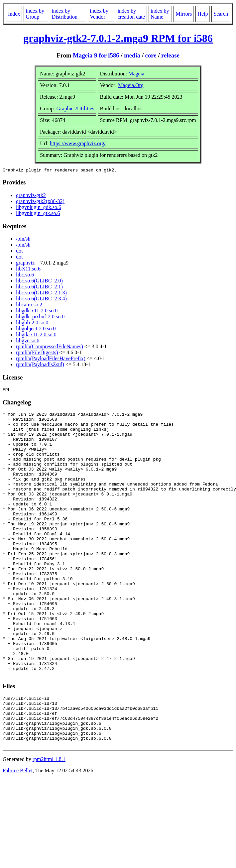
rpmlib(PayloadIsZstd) (40, 365)
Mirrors (184, 14)
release (170, 55)
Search (221, 14)
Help (203, 14)
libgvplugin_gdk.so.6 (39, 208)
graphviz (25, 264)
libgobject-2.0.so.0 (36, 329)
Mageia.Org (131, 85)
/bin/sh (23, 240)
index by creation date (131, 14)
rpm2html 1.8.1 (49, 824)
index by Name (160, 14)
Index (14, 14)
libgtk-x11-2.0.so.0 (36, 335)
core (151, 55)
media (132, 55)
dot (19, 252)
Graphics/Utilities (75, 108)
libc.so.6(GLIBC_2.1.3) (41, 294)
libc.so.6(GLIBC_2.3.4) (41, 300)
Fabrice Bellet (18, 835)
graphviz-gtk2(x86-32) (40, 202)
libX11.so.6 (28, 270)
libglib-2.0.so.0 (32, 324)
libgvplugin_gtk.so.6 (38, 214)
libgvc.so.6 (28, 341)
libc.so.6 (25, 276)
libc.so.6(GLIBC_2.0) (39, 282)
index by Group (35, 14)
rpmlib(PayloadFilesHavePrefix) (51, 359)
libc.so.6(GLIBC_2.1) (39, 288)
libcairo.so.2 (29, 306)
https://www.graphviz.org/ (78, 143)
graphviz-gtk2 (31, 196)
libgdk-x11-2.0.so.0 (37, 312)
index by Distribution (65, 14)
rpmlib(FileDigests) (37, 353)
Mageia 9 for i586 (96, 55)
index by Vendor (99, 14)
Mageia (136, 74)
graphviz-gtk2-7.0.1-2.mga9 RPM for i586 (118, 38)
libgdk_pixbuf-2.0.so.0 (40, 318)
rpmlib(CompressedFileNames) (50, 347)
